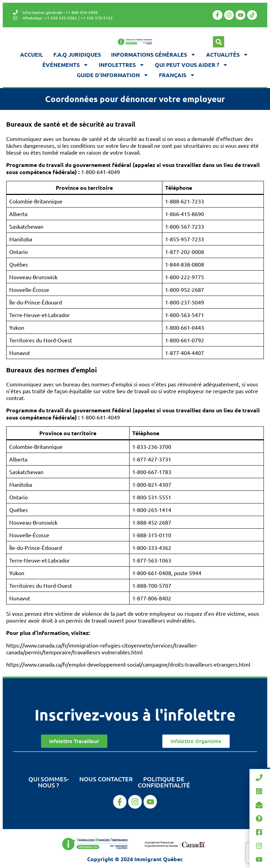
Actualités (227, 55)
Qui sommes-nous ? (49, 782)
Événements (65, 65)
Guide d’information (113, 75)
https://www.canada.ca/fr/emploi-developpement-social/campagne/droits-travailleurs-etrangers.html (128, 664)
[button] (219, 42)
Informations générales (153, 55)
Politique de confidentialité (164, 782)
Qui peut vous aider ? (191, 65)
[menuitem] (177, 75)
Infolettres (122, 65)
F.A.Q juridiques (77, 54)
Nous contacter (106, 779)
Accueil (32, 54)
